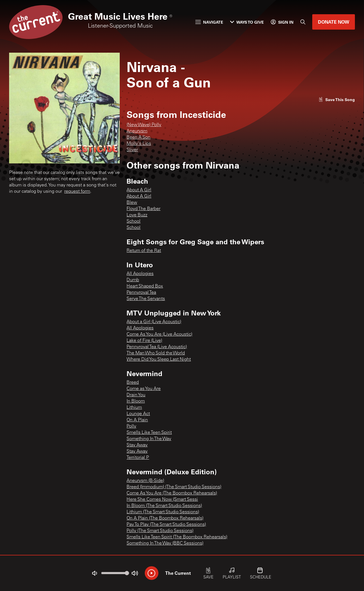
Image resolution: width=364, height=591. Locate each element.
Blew (132, 203)
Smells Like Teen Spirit (149, 433)
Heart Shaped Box (145, 286)
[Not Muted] (94, 573)
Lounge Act (138, 414)
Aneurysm (137, 131)
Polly (131, 426)
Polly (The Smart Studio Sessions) (160, 531)
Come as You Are (144, 389)
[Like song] (337, 99)
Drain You (136, 395)
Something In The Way (149, 439)
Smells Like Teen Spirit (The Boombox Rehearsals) (177, 537)
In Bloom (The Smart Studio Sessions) (164, 506)
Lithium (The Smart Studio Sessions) (163, 512)
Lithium (134, 408)
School (134, 221)
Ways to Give (247, 22)
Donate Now (334, 22)
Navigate (209, 22)
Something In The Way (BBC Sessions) (165, 543)
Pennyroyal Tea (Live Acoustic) (157, 347)
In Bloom (136, 401)
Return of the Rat (144, 251)
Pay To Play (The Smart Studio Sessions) (166, 525)
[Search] (303, 22)
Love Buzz (137, 215)
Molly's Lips (139, 144)
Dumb (133, 280)
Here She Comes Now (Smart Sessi (162, 500)
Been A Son (138, 138)
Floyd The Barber (143, 209)
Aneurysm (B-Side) (145, 481)
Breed (133, 383)
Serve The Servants (146, 299)
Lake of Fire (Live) (144, 341)
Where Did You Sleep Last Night (159, 360)
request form (77, 192)
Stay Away (137, 445)
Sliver (132, 150)
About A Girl (139, 190)
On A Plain (137, 420)
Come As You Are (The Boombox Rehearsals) (172, 493)
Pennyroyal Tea (141, 293)
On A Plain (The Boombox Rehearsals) (165, 518)
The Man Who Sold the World (156, 353)
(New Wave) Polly (144, 125)
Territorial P (138, 458)
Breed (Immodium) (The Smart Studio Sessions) (174, 487)
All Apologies (140, 274)
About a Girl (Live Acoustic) (154, 322)
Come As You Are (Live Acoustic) (159, 335)
